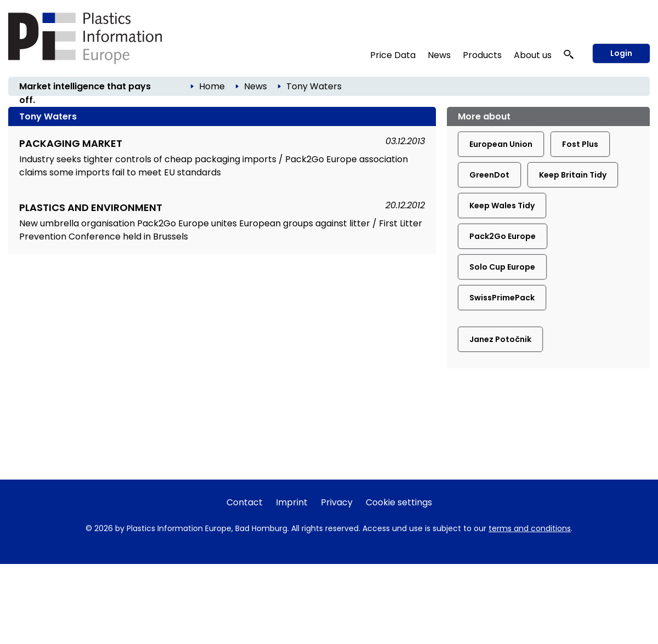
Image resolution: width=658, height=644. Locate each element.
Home (212, 86)
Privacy (337, 502)
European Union (501, 144)
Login (621, 53)
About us (533, 55)
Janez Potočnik (500, 339)
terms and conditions (530, 528)
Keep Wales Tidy (502, 206)
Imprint (292, 502)
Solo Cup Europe (502, 267)
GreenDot (489, 175)
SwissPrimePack (502, 298)
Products (482, 55)
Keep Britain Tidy (573, 175)
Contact (245, 502)
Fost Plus (580, 144)
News (439, 55)
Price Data (393, 55)
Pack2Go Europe (503, 236)
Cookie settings (399, 502)
